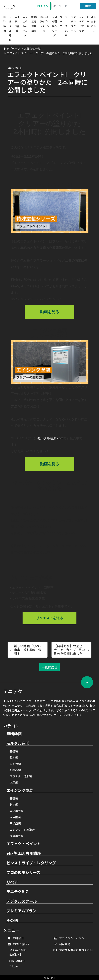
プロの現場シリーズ (54, 26)
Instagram (17, 960)
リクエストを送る (49, 618)
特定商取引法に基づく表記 (74, 950)
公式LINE (15, 954)
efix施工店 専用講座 (24, 853)
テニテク (13, 691)
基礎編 (14, 751)
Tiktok (14, 966)
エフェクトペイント (25, 26)
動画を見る (50, 312)
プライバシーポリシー (71, 938)
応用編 (14, 782)
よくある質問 (18, 950)
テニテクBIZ (66, 26)
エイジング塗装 (20, 790)
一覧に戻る (49, 667)
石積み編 (15, 770)
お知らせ (17, 938)
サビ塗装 (15, 823)
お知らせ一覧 (32, 49)
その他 (88, 21)
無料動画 (14, 734)
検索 (88, 6)
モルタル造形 (18, 743)
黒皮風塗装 (17, 811)
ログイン (43, 6)
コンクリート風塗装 (22, 830)
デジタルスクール (22, 901)
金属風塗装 (17, 836)
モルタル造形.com (50, 438)
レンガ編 (15, 764)
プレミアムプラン (21, 911)
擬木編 (14, 757)
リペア (61, 21)
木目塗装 (15, 817)
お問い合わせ (20, 944)
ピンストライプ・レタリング (31, 863)
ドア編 (14, 804)
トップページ (12, 49)
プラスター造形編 (21, 776)
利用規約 (63, 944)
